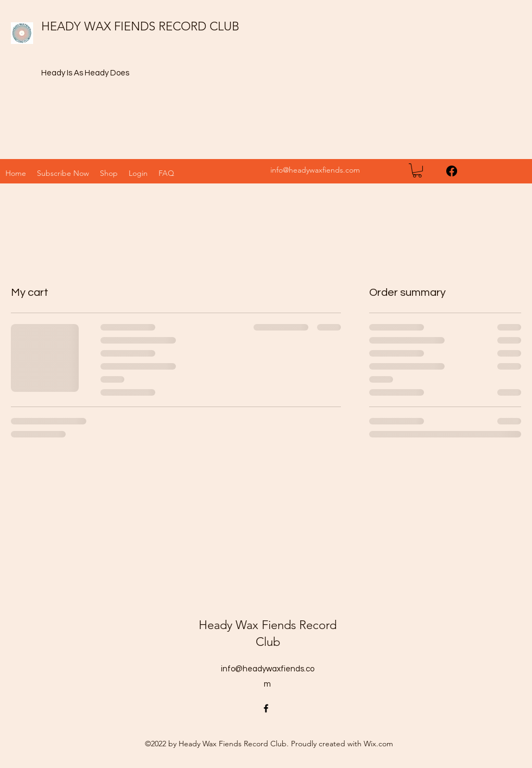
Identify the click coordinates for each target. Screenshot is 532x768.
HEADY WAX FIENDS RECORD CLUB (140, 26)
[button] (109, 173)
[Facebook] (452, 171)
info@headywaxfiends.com (315, 170)
